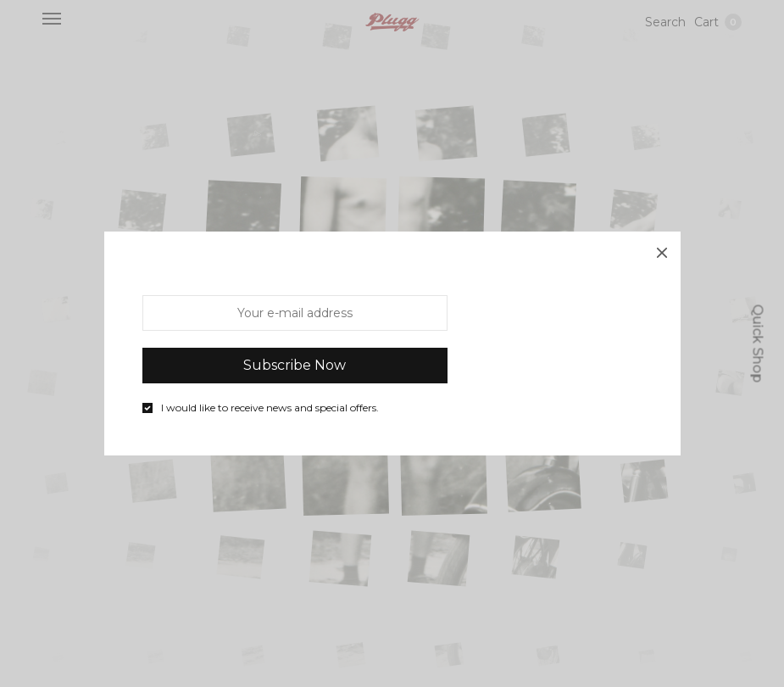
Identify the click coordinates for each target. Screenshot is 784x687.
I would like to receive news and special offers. (270, 408)
